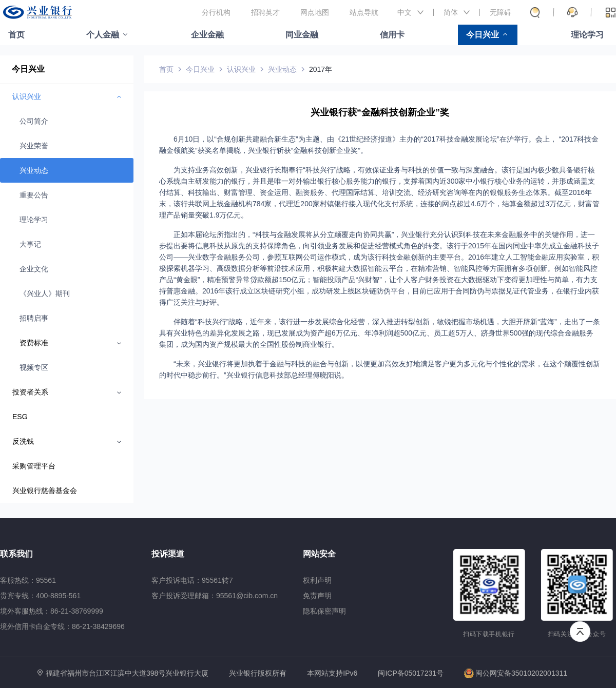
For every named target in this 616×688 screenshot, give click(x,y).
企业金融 (207, 35)
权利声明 (317, 580)
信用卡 (392, 35)
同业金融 (302, 35)
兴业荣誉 (34, 146)
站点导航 (364, 12)
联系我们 (16, 554)
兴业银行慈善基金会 (45, 490)
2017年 (321, 69)
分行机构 (216, 12)
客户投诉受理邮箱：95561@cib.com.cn (215, 596)
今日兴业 (483, 35)
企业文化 (34, 269)
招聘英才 (265, 12)
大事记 (30, 244)
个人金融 (103, 35)
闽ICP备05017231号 (411, 673)
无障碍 (500, 12)
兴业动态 (34, 170)
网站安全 (319, 554)
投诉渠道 (168, 554)
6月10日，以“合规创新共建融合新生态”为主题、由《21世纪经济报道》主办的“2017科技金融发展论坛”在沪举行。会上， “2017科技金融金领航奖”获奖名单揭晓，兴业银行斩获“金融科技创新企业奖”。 (379, 145)
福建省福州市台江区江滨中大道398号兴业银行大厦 (127, 673)
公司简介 (34, 121)
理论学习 (587, 35)
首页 (16, 35)
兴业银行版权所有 (258, 673)
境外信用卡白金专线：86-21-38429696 (62, 626)
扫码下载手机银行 (489, 634)
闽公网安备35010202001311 (516, 673)
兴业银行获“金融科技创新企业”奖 (380, 112)
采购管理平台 (34, 466)
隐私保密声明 (324, 611)
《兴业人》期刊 (45, 293)
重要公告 (34, 195)
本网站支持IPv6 (332, 673)
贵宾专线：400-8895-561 (40, 596)
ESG (20, 417)
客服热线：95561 (28, 580)
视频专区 (34, 367)
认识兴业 (241, 69)
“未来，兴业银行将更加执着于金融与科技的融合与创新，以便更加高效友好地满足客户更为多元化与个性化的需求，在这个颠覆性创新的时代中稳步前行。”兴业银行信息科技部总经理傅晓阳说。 (380, 369)
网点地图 (315, 12)
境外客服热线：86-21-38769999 (52, 611)
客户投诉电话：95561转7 (192, 580)
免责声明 (317, 596)
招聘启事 (34, 318)
